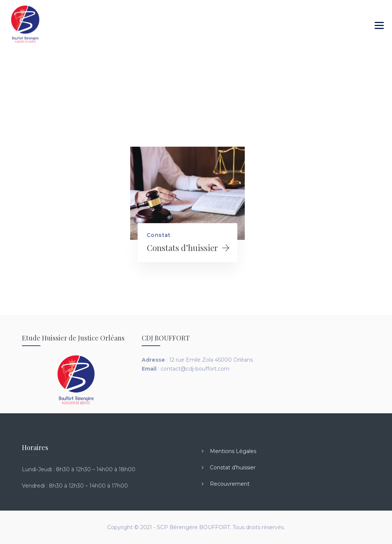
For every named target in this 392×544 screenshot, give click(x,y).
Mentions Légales (233, 451)
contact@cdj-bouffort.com (195, 369)
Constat (159, 235)
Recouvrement (230, 484)
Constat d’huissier (233, 468)
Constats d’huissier (182, 248)
